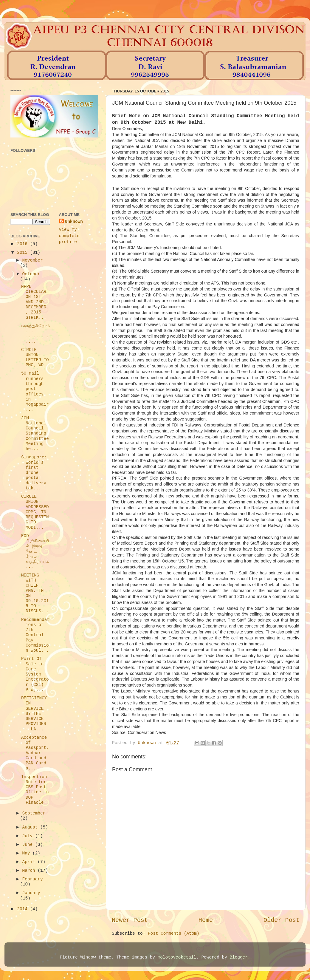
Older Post (282, 920)
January (31, 893)
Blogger (238, 957)
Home (206, 920)
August (31, 827)
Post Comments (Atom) (174, 933)
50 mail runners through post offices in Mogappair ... (35, 391)
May (28, 853)
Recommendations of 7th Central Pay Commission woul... (35, 635)
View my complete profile (69, 236)
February (33, 879)
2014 (23, 909)
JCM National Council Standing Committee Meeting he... (35, 434)
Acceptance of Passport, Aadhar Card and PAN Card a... (35, 753)
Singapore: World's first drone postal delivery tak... (34, 473)
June (29, 845)
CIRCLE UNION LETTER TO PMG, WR (35, 358)
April (30, 862)
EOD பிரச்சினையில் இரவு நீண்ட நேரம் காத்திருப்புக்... (35, 551)
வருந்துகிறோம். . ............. (35, 334)
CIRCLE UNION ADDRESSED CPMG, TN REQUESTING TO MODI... (35, 512)
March (30, 871)
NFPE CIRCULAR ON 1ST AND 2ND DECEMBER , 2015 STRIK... (34, 302)
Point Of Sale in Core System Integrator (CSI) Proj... (35, 674)
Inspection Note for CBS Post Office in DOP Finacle (35, 790)
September (34, 813)
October (31, 274)
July (29, 836)
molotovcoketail (177, 957)
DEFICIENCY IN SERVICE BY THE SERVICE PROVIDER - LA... (34, 714)
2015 (23, 253)
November (33, 260)
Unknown (74, 222)
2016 (23, 244)
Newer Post (130, 920)
